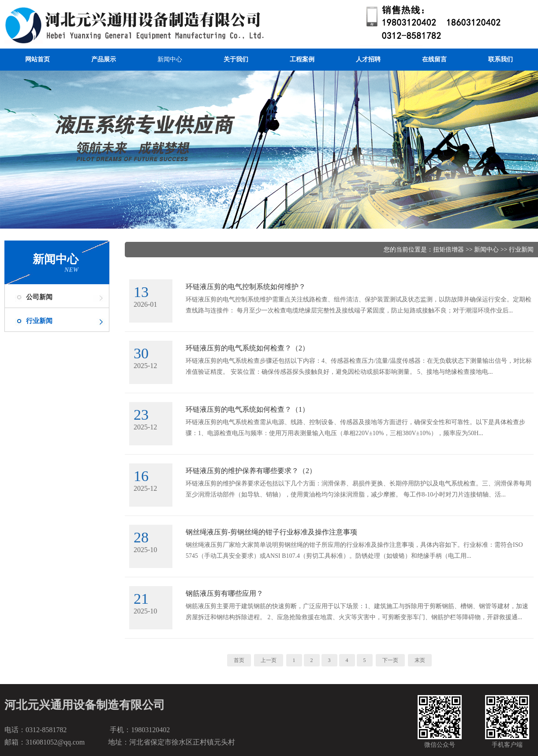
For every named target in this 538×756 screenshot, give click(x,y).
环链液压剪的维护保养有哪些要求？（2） (251, 471)
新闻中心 (170, 59)
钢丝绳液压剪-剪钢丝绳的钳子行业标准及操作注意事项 (271, 532)
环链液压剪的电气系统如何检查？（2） (247, 348)
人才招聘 (368, 59)
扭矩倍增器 (448, 250)
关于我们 (236, 59)
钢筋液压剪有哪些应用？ (224, 593)
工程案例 (302, 59)
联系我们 (501, 59)
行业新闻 (39, 321)
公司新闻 (39, 297)
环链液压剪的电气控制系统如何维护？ (246, 287)
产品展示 (104, 59)
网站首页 (37, 59)
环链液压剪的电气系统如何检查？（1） (247, 409)
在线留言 (434, 59)
